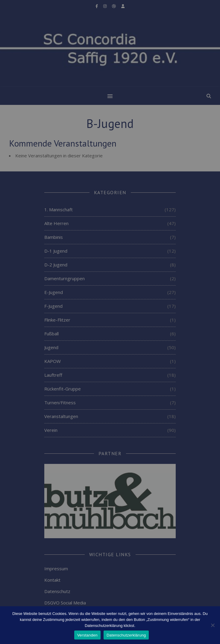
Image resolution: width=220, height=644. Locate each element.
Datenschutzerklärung (126, 635)
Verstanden (87, 635)
